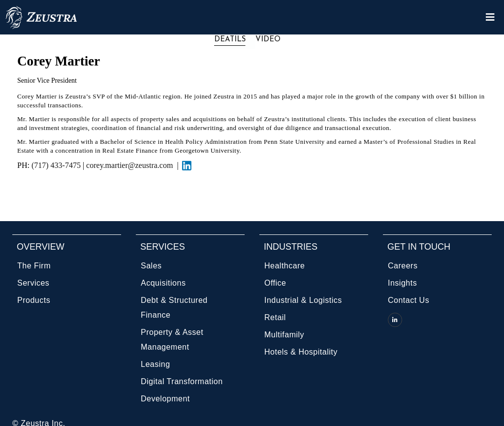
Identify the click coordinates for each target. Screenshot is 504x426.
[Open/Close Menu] (490, 17)
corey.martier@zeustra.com (131, 165)
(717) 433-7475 (56, 165)
